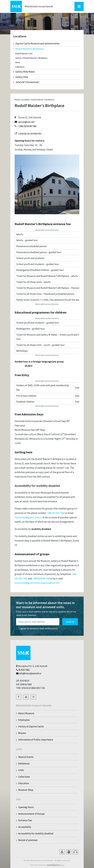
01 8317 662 (24, 670)
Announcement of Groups (31, 814)
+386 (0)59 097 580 (27, 126)
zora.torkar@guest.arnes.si (28, 517)
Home (17, 100)
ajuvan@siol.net (26, 122)
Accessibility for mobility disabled (36, 834)
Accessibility (25, 827)
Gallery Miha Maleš (24, 72)
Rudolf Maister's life (24, 54)
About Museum (26, 713)
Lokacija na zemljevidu (30, 134)
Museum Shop (26, 790)
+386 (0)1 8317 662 (56, 513)
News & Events (26, 757)
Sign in (70, 622)
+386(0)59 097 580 (41, 579)
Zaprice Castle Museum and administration (36, 44)
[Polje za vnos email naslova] (38, 622)
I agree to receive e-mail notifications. (37, 628)
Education (24, 783)
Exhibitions (20, 67)
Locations (25, 100)
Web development (38, 865)
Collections (24, 777)
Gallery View (21, 77)
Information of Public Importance (36, 740)
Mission (22, 733)
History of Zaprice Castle (31, 726)
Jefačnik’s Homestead (26, 82)
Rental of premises (28, 840)
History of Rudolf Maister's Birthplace (31, 58)
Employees (24, 720)
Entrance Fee (25, 820)
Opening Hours (26, 807)
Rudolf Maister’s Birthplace (28, 49)
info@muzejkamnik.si (30, 673)
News (18, 62)
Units (21, 770)
